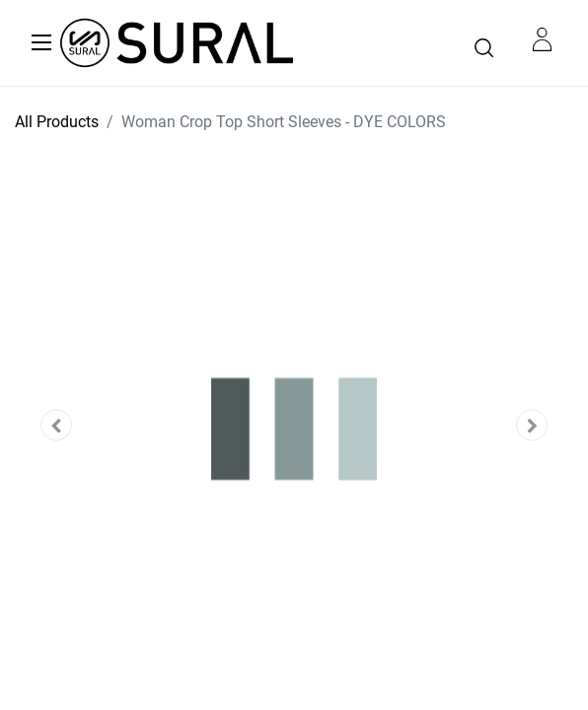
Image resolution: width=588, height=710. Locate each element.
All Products (57, 122)
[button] (57, 425)
